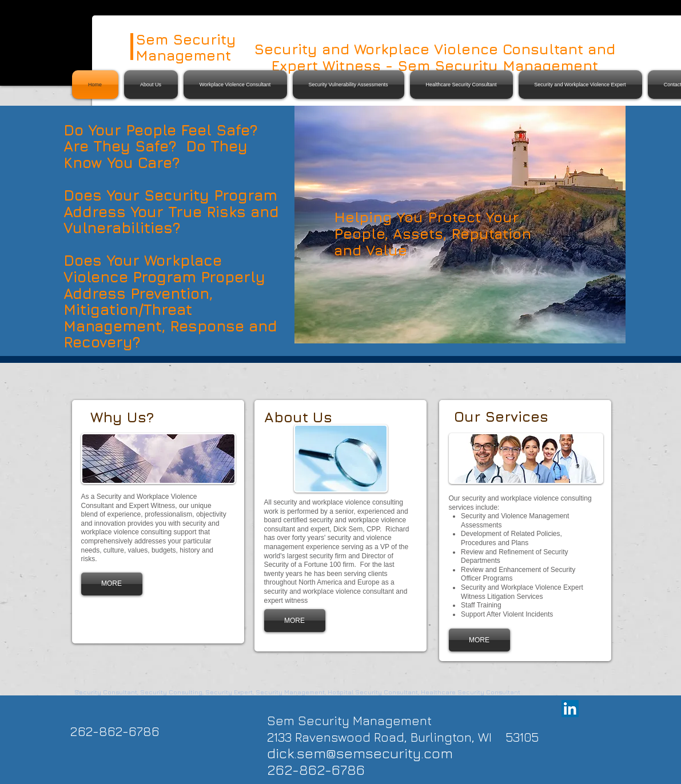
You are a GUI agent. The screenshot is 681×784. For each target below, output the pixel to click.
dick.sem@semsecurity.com (360, 753)
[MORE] (112, 584)
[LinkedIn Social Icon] (570, 709)
